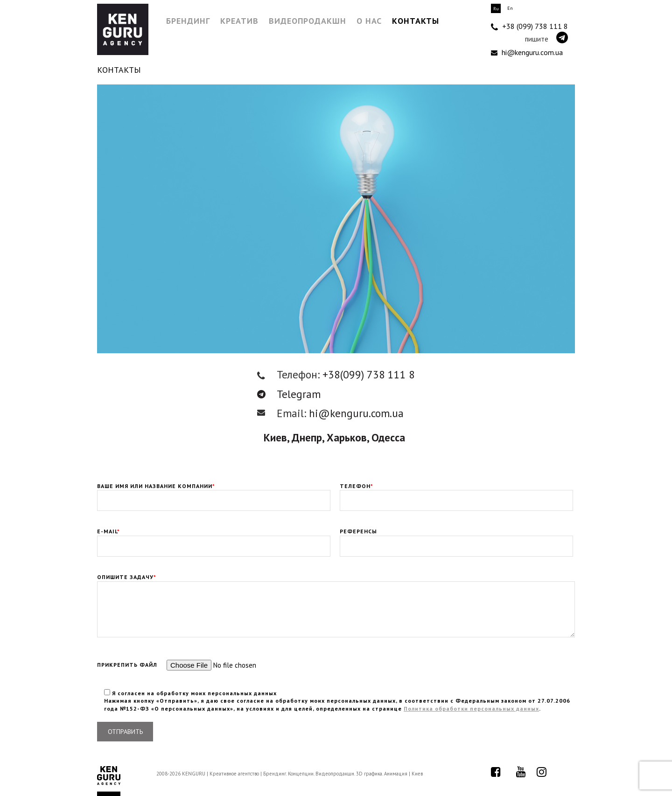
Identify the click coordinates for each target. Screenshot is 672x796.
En (510, 8)
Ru (496, 9)
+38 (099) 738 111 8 (529, 27)
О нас (369, 21)
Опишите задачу (336, 581)
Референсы (456, 539)
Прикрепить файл (200, 665)
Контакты (416, 21)
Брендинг (188, 21)
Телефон (456, 494)
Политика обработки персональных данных (471, 709)
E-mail (214, 539)
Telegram (289, 394)
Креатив (239, 21)
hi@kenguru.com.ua (527, 52)
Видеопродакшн (308, 21)
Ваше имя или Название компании (214, 494)
